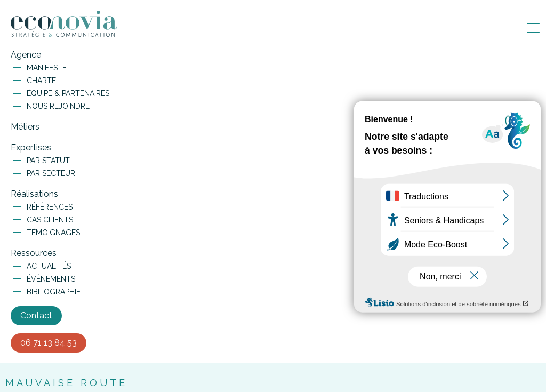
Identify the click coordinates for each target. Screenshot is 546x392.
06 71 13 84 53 (49, 343)
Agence (26, 55)
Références (50, 207)
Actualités (49, 266)
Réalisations (34, 194)
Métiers (25, 127)
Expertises (31, 147)
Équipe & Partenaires (68, 93)
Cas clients (50, 220)
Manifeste (47, 68)
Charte (41, 81)
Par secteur (51, 173)
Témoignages (53, 233)
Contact (36, 315)
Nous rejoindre (58, 106)
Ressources (34, 253)
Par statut (48, 161)
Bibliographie (54, 292)
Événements (51, 279)
